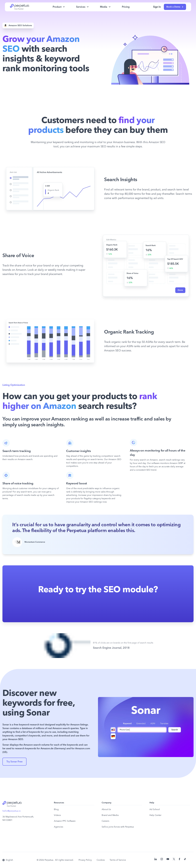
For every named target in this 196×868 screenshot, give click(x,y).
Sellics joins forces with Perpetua (118, 827)
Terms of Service (118, 860)
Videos (57, 815)
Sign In (157, 7)
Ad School (155, 809)
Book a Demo (175, 7)
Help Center (155, 815)
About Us (106, 809)
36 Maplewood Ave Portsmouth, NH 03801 (18, 818)
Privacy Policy (85, 860)
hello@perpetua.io (12, 811)
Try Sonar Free (14, 762)
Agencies (58, 827)
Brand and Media (110, 815)
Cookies (101, 860)
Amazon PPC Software (65, 821)
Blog (56, 809)
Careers (105, 821)
